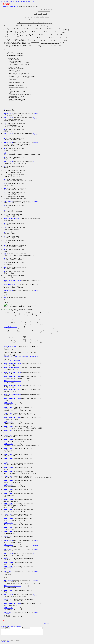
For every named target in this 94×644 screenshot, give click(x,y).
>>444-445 (6, 614)
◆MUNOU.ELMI (10, 285)
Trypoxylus (36, 113)
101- (14, 2)
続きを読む (47, 623)
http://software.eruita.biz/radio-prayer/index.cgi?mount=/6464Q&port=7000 (21, 357)
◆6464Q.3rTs (10, 7)
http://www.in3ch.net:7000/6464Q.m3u (13, 361)
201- (17, 2)
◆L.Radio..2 (8, 113)
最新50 (32, 2)
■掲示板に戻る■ (5, 2)
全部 (11, 2)
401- (22, 2)
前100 (12, 626)
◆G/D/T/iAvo (12, 219)
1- (12, 2)
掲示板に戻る (4, 626)
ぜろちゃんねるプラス (6, 643)
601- (27, 2)
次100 (15, 626)
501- (24, 2)
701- (29, 2)
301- (19, 2)
